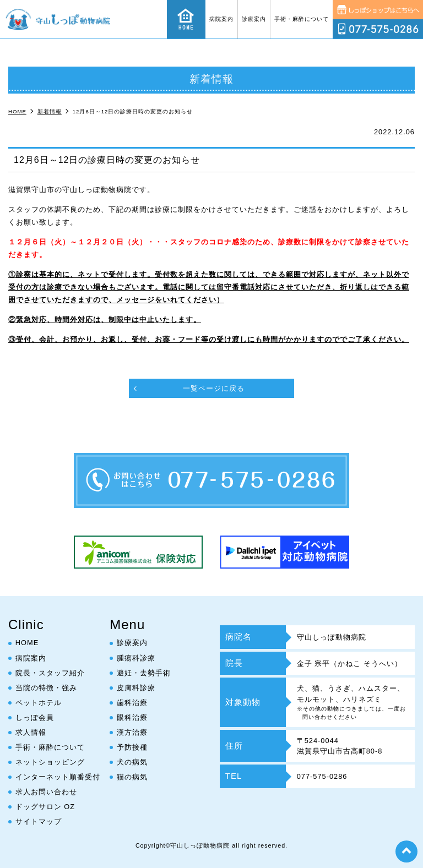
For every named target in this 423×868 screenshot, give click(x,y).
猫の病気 (132, 777)
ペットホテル (39, 703)
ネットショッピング (50, 762)
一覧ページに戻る (214, 388)
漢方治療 (132, 732)
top (406, 851)
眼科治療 (132, 717)
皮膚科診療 (136, 688)
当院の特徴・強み (46, 688)
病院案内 (221, 19)
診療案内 (254, 19)
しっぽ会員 (35, 717)
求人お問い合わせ (46, 792)
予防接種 (132, 747)
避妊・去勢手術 (144, 673)
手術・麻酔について (302, 19)
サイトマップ (39, 821)
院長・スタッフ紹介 (50, 673)
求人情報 (31, 732)
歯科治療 (132, 703)
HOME (27, 643)
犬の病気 (132, 762)
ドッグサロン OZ (45, 807)
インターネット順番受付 (58, 777)
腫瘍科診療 (136, 658)
